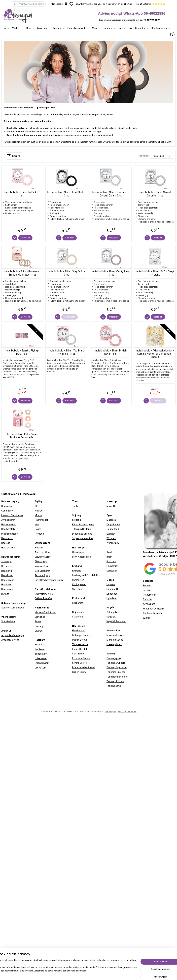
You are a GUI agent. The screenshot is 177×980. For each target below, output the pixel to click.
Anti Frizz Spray (43, 552)
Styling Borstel (80, 663)
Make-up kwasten (116, 635)
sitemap (108, 712)
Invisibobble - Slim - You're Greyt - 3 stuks (155, 273)
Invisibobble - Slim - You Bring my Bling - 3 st (66, 352)
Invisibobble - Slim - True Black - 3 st (66, 194)
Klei (37, 506)
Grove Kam (41, 668)
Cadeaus (109, 28)
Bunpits (5, 594)
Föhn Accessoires (81, 557)
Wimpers (111, 538)
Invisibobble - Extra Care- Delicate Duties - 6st (22, 436)
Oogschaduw (113, 525)
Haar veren (7, 589)
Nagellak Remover (116, 621)
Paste (38, 529)
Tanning (59, 28)
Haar (30, 28)
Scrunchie (7, 566)
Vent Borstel (79, 654)
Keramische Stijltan (82, 525)
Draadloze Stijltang (82, 534)
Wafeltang (78, 589)
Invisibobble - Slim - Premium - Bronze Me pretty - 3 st (22, 273)
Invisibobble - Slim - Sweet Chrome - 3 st (155, 194)
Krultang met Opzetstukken (87, 575)
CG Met (39, 598)
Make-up (44, 28)
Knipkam (39, 645)
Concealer (112, 571)
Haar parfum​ (8, 548)
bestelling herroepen (127, 712)
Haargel (39, 511)
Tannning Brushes (116, 672)
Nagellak (111, 617)
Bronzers (111, 561)
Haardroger (78, 552)
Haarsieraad (8, 580)
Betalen (147, 586)
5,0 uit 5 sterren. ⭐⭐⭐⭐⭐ (151, 4)
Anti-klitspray (8, 520)
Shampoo (7, 506)
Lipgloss (111, 584)
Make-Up (111, 506)
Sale (130, 28)
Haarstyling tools (78, 28)
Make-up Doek (114, 644)
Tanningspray (114, 658)
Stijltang (77, 520)
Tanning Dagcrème (117, 667)
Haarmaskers (8, 525)
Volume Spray (42, 566)
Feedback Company (153, 609)
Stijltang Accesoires (83, 538)
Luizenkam (41, 658)
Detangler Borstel (81, 635)
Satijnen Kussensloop (13, 608)
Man (96, 28)
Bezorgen (148, 590)
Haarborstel (78, 631)
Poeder (44, 520)
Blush (109, 557)
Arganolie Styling (10, 640)
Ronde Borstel (79, 649)
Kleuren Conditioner (45, 612)
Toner (38, 622)
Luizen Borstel (80, 672)
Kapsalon (142, 28)
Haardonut (7, 575)
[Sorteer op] (162, 156)
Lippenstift (112, 589)
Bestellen (25, 238)
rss (115, 712)
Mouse (38, 515)
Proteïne (48, 598)
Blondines (40, 617)
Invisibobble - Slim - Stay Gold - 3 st (66, 273)
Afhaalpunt (149, 604)
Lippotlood (112, 594)
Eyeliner (111, 534)
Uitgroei (39, 631)
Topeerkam (41, 654)
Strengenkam (42, 663)
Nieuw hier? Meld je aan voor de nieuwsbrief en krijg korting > (104, 4)
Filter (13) (14, 156)
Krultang (77, 571)
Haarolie (6, 543)
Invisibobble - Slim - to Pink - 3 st (22, 194)
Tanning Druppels (116, 663)
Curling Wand (79, 584)
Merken (18, 28)
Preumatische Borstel (84, 667)
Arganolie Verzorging (13, 635)
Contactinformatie (153, 613)
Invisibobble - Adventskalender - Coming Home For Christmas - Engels (155, 354)
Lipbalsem (112, 598)
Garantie (148, 599)
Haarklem (6, 585)
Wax (37, 525)
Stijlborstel (78, 617)
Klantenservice (161, 28)
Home (6, 28)
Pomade (39, 534)
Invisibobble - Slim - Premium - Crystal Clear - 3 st (111, 194)
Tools (75, 506)
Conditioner (7, 511)
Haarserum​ (7, 538)
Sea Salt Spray (43, 571)
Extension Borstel (81, 658)
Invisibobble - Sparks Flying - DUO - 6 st (22, 352)
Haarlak (39, 548)
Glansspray (41, 561)
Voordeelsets (8, 622)
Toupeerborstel (80, 644)
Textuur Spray (42, 575)
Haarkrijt (39, 626)
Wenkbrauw (113, 543)
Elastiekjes (6, 562)
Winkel (146, 618)
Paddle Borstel (80, 640)
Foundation (112, 566)
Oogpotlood (113, 529)
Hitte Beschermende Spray (49, 580)
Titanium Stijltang (82, 529)
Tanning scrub (114, 686)
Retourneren (150, 595)
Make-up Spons (115, 640)
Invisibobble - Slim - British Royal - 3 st (111, 352)
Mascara (111, 520)
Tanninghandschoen (117, 677)
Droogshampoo (10, 534)
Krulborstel (78, 603)
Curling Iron (78, 580)
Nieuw (122, 28)
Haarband (7, 571)
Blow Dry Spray (43, 557)
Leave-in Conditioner (12, 515)
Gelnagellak (113, 612)
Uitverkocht (69, 317)
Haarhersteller (9, 529)
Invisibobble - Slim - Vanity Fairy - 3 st (111, 273)
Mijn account (59, 4)
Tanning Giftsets (115, 681)
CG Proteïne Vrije (44, 594)
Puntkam (40, 649)
